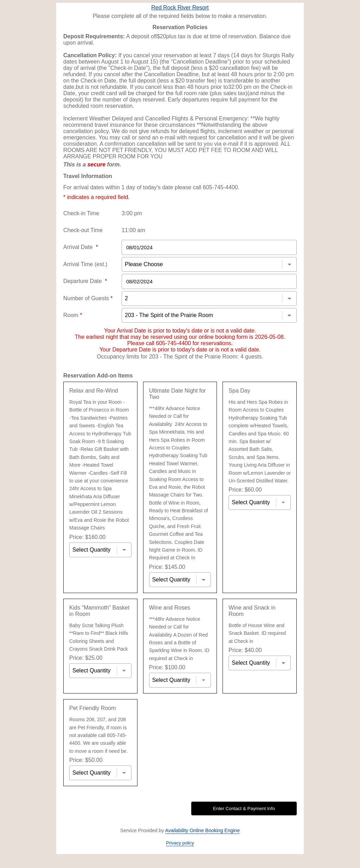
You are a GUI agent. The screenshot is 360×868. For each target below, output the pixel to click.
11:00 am (133, 230)
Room (73, 315)
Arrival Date (81, 247)
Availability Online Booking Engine (202, 830)
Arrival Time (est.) (85, 264)
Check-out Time (83, 230)
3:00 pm (132, 213)
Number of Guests (88, 298)
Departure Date (85, 281)
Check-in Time (81, 213)
